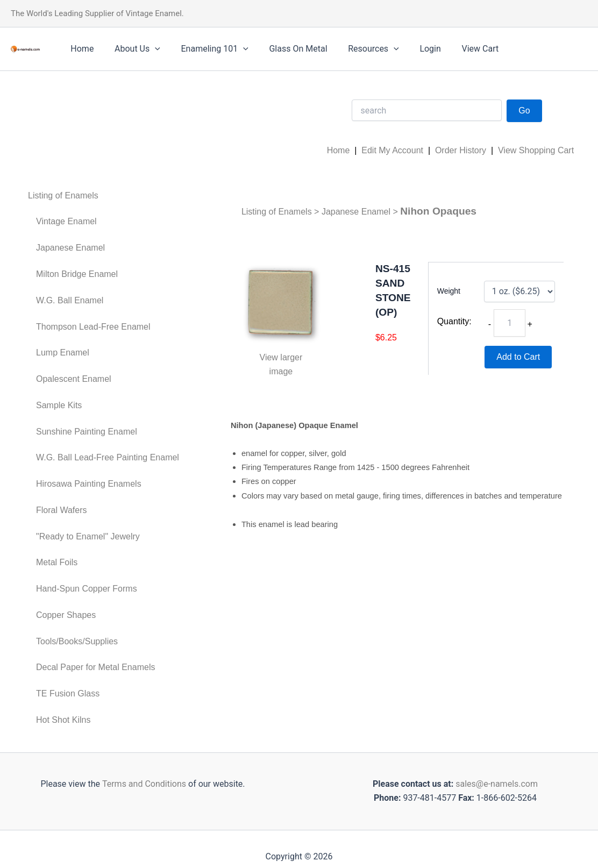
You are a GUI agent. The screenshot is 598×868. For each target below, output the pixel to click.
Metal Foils (57, 562)
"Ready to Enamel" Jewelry (88, 536)
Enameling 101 (206, 49)
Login (411, 49)
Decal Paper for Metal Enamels (95, 667)
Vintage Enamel (66, 221)
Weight (449, 291)
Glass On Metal (286, 49)
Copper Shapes (66, 615)
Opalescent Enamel (74, 379)
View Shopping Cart (536, 150)
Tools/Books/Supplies (77, 641)
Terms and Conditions (143, 784)
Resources (357, 49)
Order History (461, 150)
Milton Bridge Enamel (77, 274)
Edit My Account (392, 150)
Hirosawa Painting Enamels (89, 484)
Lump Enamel (63, 353)
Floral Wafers (62, 510)
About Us (132, 49)
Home (80, 49)
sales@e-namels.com (497, 784)
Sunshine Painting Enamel (87, 432)
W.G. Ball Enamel (70, 300)
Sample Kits (59, 405)
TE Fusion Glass (68, 693)
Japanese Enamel (70, 248)
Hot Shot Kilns (63, 720)
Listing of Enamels (63, 195)
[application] (149, 49)
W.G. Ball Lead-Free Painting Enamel (108, 457)
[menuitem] (104, 196)
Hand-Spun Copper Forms (87, 589)
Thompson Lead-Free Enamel (93, 327)
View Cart (457, 49)
